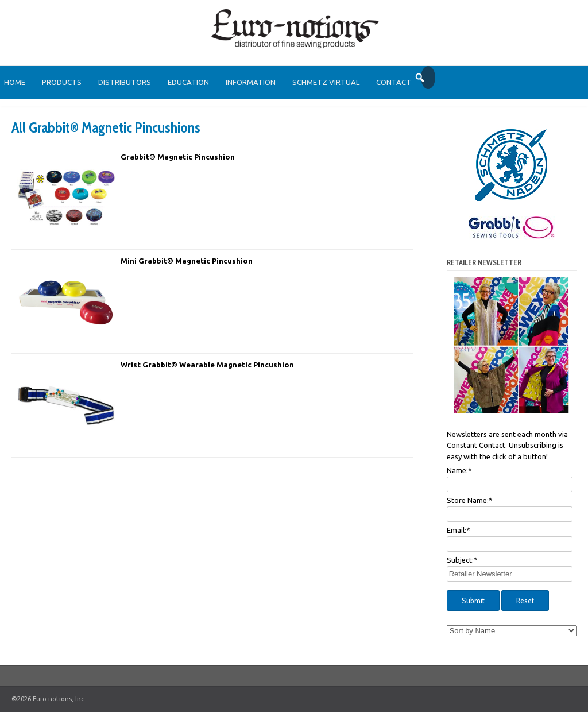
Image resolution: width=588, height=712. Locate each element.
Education (188, 82)
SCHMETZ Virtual (326, 82)
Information (251, 82)
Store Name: (470, 500)
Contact (394, 82)
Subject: (462, 560)
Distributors (125, 82)
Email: (459, 530)
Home (15, 82)
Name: (459, 470)
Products (62, 82)
